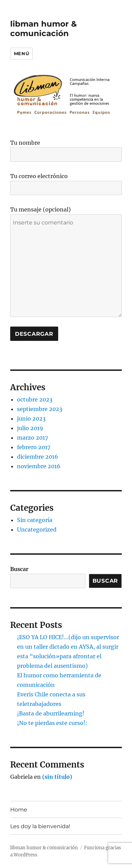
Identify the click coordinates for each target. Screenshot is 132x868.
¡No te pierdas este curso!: (52, 723)
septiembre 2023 (40, 409)
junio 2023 (31, 419)
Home (19, 810)
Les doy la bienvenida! (40, 826)
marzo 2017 (32, 438)
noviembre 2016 (39, 466)
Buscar (19, 569)
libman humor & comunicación (44, 29)
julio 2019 (30, 428)
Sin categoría (35, 520)
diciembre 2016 (38, 457)
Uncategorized (37, 530)
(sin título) (57, 777)
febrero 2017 (34, 447)
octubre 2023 (35, 399)
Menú (21, 53)
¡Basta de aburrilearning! (51, 713)
